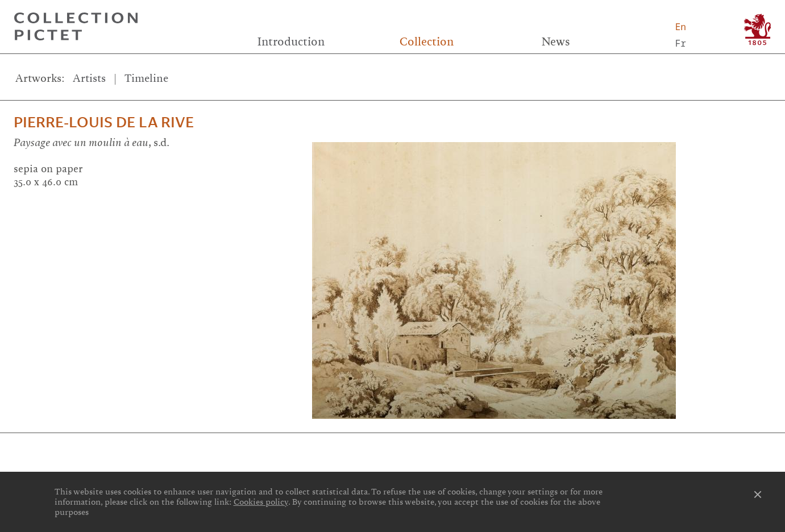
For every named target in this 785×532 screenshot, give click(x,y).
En (681, 27)
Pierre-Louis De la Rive (104, 122)
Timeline (146, 78)
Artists (89, 78)
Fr (681, 43)
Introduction (291, 42)
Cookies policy (261, 502)
